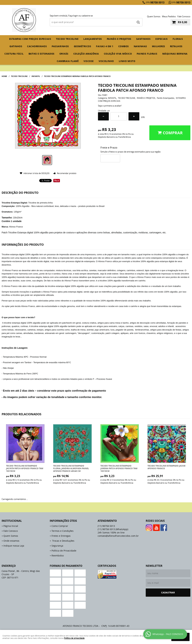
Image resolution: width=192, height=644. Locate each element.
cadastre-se (87, 16)
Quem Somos (154, 16)
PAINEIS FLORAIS (147, 54)
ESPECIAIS (162, 39)
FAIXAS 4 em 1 (105, 46)
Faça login (73, 16)
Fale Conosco (184, 16)
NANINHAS (140, 46)
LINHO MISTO (127, 61)
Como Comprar (60, 526)
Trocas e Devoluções (63, 541)
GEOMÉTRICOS (83, 46)
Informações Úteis (63, 521)
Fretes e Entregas (61, 536)
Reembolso (58, 556)
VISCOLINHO (106, 61)
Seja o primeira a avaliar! (110, 106)
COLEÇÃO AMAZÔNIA (86, 54)
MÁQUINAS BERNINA (175, 54)
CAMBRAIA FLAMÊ (68, 61)
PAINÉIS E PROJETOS (119, 39)
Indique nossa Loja (14, 546)
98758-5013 (155, 2)
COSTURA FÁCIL (14, 54)
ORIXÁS (64, 54)
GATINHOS (16, 46)
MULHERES (159, 46)
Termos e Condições (63, 531)
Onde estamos (11, 541)
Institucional (12, 521)
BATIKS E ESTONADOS (42, 54)
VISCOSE (89, 61)
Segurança (57, 546)
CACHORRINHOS (37, 46)
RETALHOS (176, 46)
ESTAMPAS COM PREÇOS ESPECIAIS (30, 39)
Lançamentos (93, 39)
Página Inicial (11, 526)
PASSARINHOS (60, 46)
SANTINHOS (143, 39)
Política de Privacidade (64, 551)
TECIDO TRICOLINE (67, 39)
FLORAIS (178, 39)
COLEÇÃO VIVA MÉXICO (118, 54)
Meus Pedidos (169, 16)
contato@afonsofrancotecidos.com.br (118, 536)
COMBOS (124, 46)
